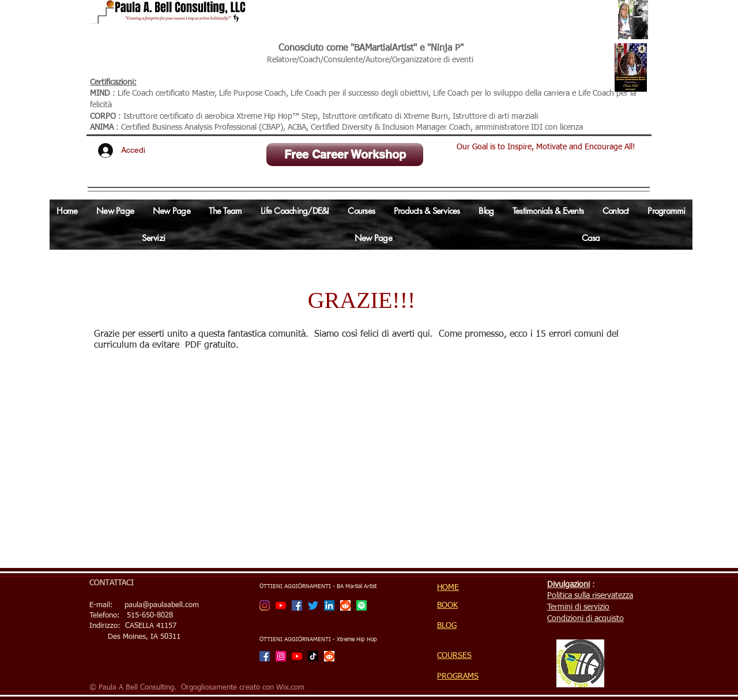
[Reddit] (345, 605)
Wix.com (290, 688)
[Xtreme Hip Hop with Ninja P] (281, 656)
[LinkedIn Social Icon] (329, 605)
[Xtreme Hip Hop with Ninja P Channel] (297, 656)
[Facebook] (297, 605)
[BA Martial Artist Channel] (281, 605)
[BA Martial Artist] (265, 605)
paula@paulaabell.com (162, 605)
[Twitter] (313, 605)
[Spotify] (362, 605)
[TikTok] (313, 656)
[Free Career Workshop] (345, 155)
